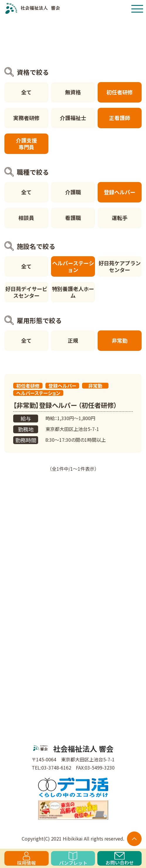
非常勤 (120, 340)
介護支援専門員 (26, 144)
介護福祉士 (73, 118)
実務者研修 (26, 118)
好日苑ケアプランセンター (120, 266)
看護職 (73, 218)
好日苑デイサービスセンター (26, 292)
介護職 (73, 192)
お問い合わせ (120, 859)
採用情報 (26, 859)
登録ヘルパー (120, 192)
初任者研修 (120, 92)
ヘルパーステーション (73, 266)
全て (26, 92)
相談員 (26, 218)
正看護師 (120, 118)
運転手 (120, 218)
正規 (73, 340)
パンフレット (73, 859)
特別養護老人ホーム (73, 292)
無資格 (73, 92)
